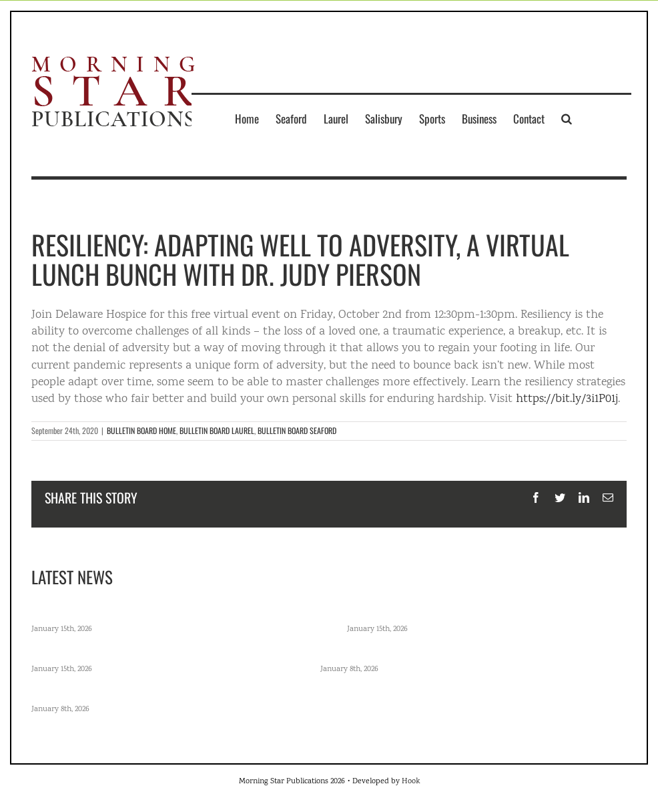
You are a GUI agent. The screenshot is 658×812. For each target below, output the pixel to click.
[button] (567, 118)
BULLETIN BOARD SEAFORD (297, 430)
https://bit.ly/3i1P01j (567, 399)
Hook (411, 782)
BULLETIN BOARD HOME (141, 430)
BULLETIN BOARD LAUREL (217, 430)
